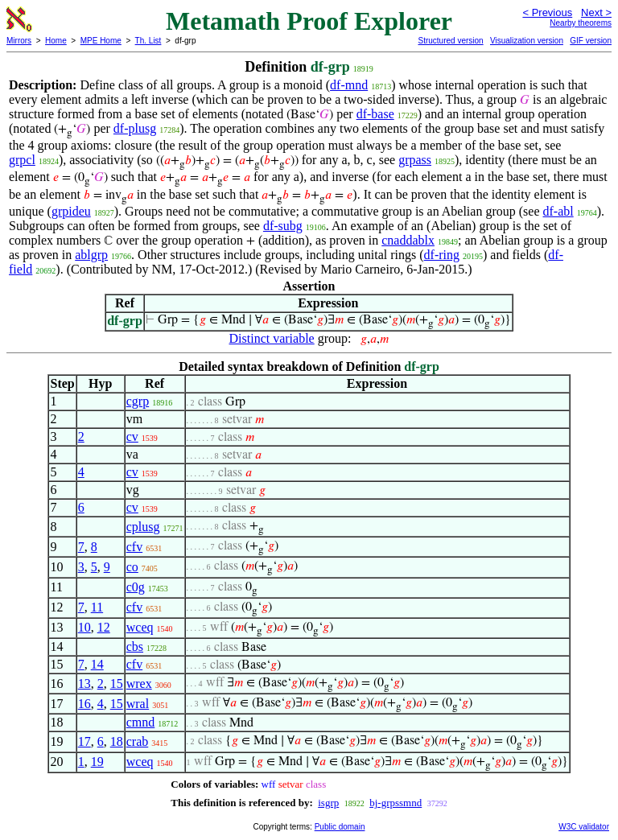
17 (84, 741)
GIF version (591, 41)
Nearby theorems (581, 23)
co (132, 567)
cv (132, 436)
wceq (140, 627)
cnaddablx (408, 240)
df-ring (442, 255)
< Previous (547, 12)
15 (117, 684)
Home (56, 41)
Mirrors (19, 41)
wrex (139, 684)
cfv (134, 547)
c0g (136, 587)
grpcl (22, 160)
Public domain (340, 827)
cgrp (138, 401)
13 (84, 684)
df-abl (558, 211)
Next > (596, 12)
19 (97, 762)
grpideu (71, 211)
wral (138, 704)
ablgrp (91, 255)
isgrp (328, 803)
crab (138, 741)
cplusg (143, 527)
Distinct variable (272, 338)
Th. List (148, 41)
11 (97, 607)
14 (97, 664)
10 (84, 627)
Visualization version (527, 41)
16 (84, 704)
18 (117, 741)
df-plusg (135, 128)
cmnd (141, 722)
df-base (375, 114)
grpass (415, 160)
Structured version (450, 41)
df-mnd (349, 85)
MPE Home (101, 41)
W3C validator (584, 827)
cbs (135, 646)
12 (104, 627)
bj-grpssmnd (396, 803)
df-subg (283, 226)
